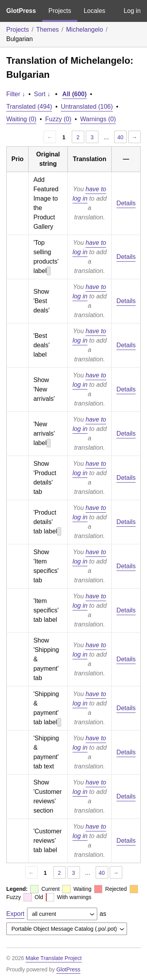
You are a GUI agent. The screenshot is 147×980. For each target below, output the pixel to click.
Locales (94, 11)
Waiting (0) (21, 119)
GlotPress (21, 11)
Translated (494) (29, 107)
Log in (132, 11)
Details (126, 203)
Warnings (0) (98, 119)
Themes (47, 30)
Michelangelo (85, 30)
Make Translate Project (54, 958)
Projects (60, 11)
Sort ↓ (42, 94)
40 (120, 137)
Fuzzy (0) (58, 119)
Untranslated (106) (87, 107)
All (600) (74, 94)
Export (15, 914)
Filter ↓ (16, 94)
